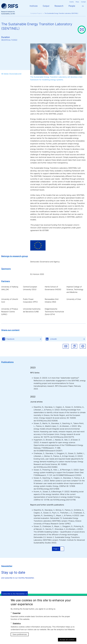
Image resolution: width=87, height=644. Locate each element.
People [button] (72, 6)
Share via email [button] (66, 346)
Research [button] (59, 6)
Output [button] (46, 6)
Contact (83, 2)
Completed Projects (36, 13)
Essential (17, 613)
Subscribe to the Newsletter (14, 594)
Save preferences (20, 634)
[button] (74, 346)
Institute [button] (34, 6)
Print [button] (83, 346)
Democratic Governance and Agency (45, 262)
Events (72, 2)
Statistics (17, 624)
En (83, 6)
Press (77, 2)
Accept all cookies (67, 640)
